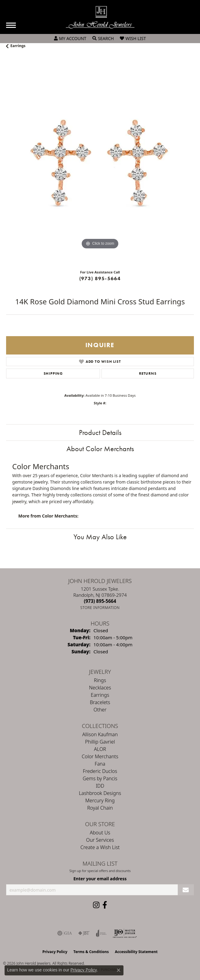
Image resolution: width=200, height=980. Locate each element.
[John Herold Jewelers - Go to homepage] (100, 17)
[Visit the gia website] (65, 933)
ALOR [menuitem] (100, 749)
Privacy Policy (55, 952)
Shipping (53, 373)
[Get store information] (100, 608)
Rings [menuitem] (100, 680)
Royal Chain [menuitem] (100, 808)
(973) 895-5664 (100, 278)
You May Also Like (100, 537)
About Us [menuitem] (100, 833)
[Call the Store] (100, 601)
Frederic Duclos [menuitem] (100, 771)
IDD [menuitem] (100, 786)
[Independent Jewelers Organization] (125, 933)
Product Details (100, 432)
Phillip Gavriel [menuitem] (100, 742)
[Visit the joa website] (101, 933)
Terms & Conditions (91, 952)
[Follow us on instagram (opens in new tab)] (96, 905)
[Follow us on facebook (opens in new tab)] (105, 905)
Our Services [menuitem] (100, 840)
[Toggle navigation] (11, 25)
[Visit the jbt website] (84, 933)
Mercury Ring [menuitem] (100, 800)
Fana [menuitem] (100, 764)
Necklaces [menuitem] (100, 688)
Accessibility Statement (136, 952)
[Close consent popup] (119, 970)
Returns (148, 373)
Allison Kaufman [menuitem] (100, 734)
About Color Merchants (100, 449)
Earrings (18, 46)
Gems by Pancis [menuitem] (100, 778)
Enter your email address (100, 879)
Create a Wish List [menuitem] (100, 847)
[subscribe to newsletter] (186, 890)
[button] (70, 39)
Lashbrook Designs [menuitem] (100, 793)
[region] (100, 161)
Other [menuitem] (100, 710)
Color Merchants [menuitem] (100, 756)
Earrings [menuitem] (100, 695)
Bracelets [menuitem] (100, 702)
